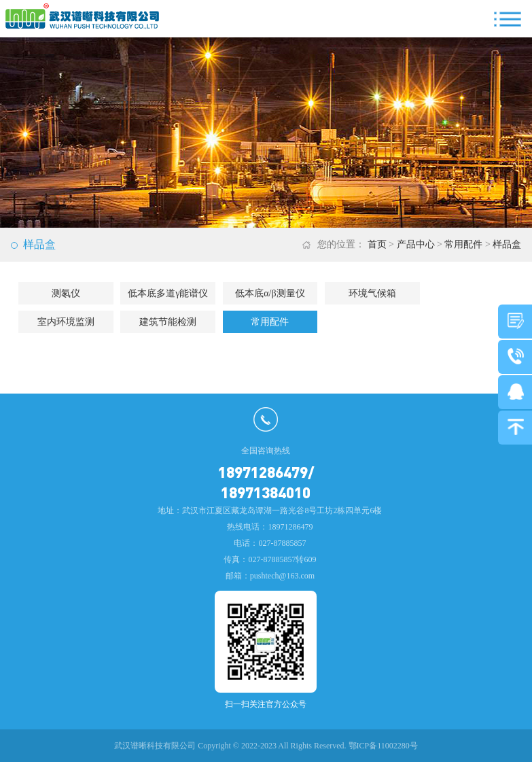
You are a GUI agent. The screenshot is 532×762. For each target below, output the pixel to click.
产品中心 (416, 244)
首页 (377, 244)
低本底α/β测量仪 (270, 293)
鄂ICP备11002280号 (383, 746)
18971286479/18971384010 (266, 482)
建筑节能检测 (168, 322)
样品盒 (507, 244)
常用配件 (463, 244)
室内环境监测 (66, 322)
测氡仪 (66, 293)
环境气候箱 (372, 293)
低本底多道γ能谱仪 (168, 293)
